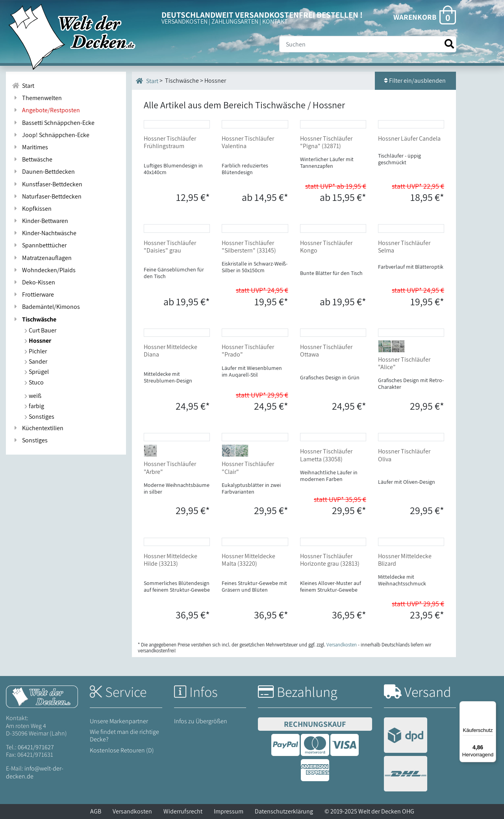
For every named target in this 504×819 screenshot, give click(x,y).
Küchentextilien (38, 428)
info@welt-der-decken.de (35, 772)
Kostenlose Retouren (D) (122, 750)
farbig (34, 406)
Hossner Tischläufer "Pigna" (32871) (326, 142)
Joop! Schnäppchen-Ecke (51, 135)
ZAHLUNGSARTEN (235, 21)
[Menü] (491, 706)
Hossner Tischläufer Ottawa (326, 351)
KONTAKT (275, 21)
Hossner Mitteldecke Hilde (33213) (170, 560)
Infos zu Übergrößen (201, 721)
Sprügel (37, 372)
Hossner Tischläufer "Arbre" (170, 468)
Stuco (34, 382)
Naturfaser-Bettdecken (47, 196)
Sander (36, 361)
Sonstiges (39, 417)
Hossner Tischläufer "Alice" (404, 363)
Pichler (36, 351)
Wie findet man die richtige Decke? (124, 735)
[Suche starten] (449, 44)
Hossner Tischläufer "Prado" (248, 351)
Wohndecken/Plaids (44, 270)
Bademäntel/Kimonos (46, 307)
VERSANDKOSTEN (184, 21)
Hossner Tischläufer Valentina (248, 142)
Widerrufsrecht (183, 811)
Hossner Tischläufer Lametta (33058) (326, 455)
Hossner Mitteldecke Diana (170, 351)
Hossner (38, 341)
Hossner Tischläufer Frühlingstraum (170, 142)
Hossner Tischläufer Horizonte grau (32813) (330, 560)
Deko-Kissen (33, 282)
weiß (33, 396)
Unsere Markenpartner (119, 721)
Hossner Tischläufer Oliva (404, 455)
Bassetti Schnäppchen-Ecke (53, 123)
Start (147, 81)
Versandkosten (132, 811)
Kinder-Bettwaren (40, 221)
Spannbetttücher (39, 245)
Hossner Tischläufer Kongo (326, 247)
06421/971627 (36, 747)
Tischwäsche (34, 319)
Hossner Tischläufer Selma (404, 247)
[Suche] (368, 44)
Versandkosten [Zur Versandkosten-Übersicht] (342, 645)
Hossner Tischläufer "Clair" (248, 468)
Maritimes (30, 147)
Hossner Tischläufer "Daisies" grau (170, 247)
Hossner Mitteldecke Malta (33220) (248, 560)
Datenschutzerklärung (284, 811)
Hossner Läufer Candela (409, 138)
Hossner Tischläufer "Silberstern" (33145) (249, 247)
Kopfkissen (32, 209)
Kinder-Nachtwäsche (44, 233)
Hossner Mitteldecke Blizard (405, 560)
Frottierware (33, 294)
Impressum (229, 811)
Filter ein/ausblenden (415, 81)
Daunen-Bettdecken (43, 172)
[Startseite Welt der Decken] (42, 696)
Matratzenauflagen (42, 258)
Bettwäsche (32, 159)
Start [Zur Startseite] (23, 86)
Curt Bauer (40, 330)
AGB (96, 811)
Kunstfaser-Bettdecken (47, 184)
